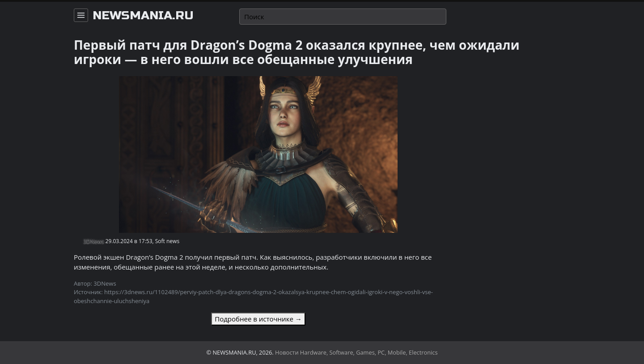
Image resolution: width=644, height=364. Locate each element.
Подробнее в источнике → (258, 319)
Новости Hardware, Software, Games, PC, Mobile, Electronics (356, 352)
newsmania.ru (143, 16)
